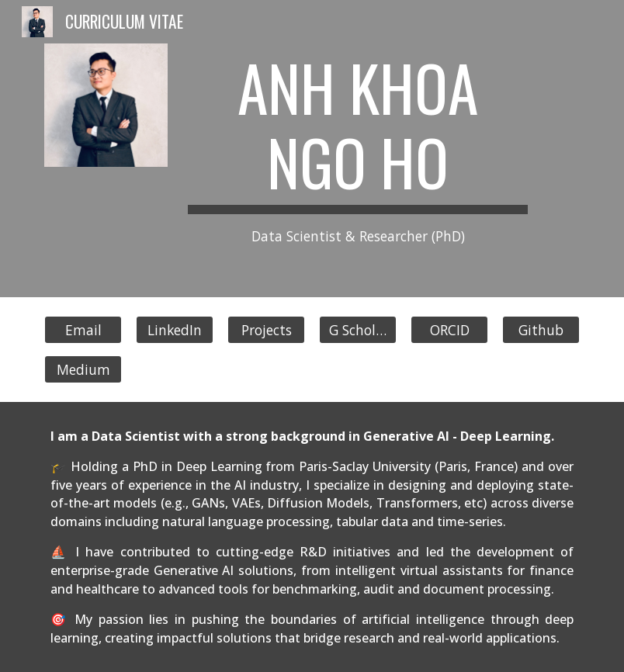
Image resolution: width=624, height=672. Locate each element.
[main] (358, 149)
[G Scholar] (358, 329)
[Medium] (83, 369)
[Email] (83, 329)
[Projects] (266, 329)
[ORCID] (449, 329)
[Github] (541, 329)
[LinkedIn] (175, 329)
